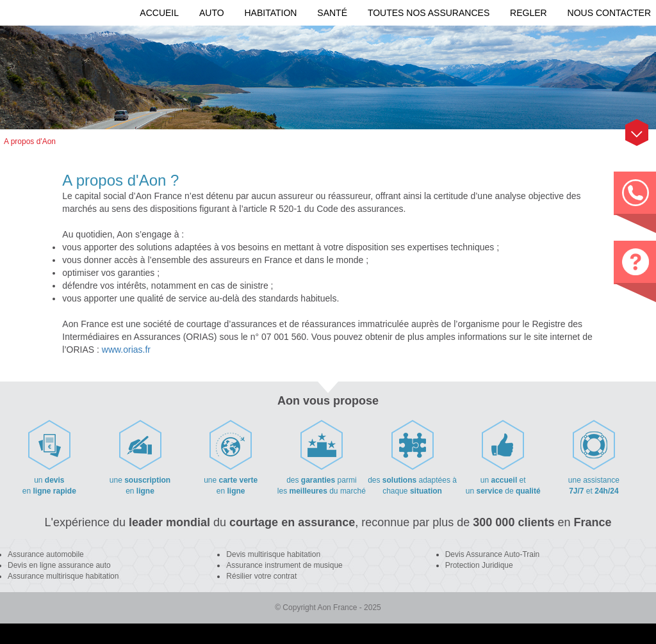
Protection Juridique (479, 565)
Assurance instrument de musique (284, 565)
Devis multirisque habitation (273, 554)
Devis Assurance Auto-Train (493, 554)
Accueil (159, 13)
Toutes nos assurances (429, 13)
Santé (332, 13)
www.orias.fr (126, 350)
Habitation (270, 13)
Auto (212, 13)
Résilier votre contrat (261, 576)
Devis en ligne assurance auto (59, 565)
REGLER (529, 13)
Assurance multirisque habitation (63, 576)
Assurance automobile (46, 554)
